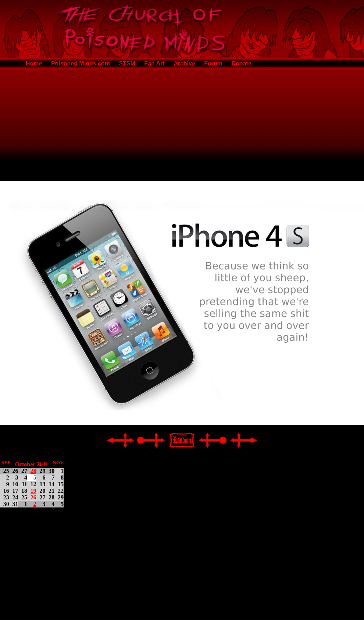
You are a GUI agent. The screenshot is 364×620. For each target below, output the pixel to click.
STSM (127, 63)
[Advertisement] (182, 124)
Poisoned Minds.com (81, 63)
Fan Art (154, 63)
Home (34, 63)
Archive (184, 63)
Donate (242, 63)
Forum (213, 63)
